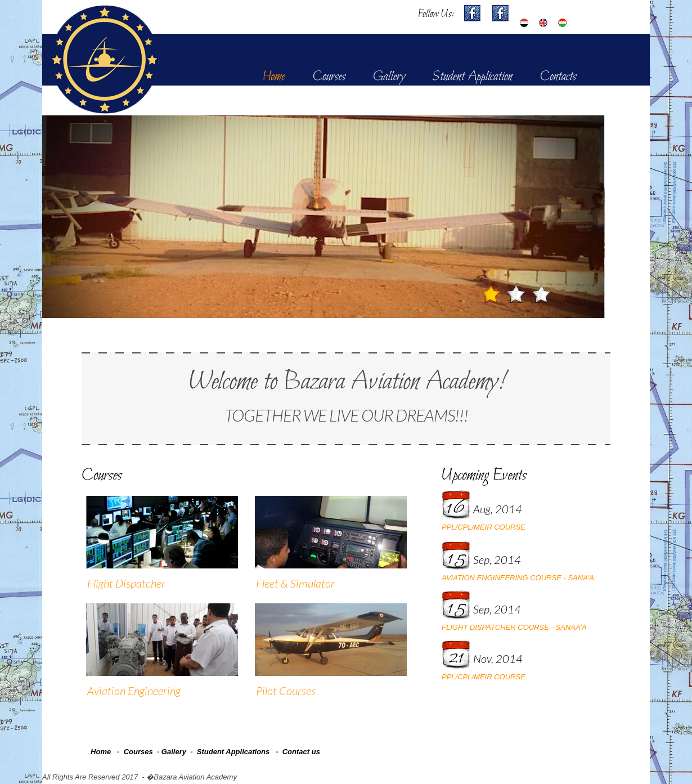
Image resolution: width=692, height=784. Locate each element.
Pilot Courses (286, 691)
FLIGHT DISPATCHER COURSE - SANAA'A (514, 627)
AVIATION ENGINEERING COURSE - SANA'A (518, 578)
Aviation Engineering (134, 691)
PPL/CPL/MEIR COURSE (484, 527)
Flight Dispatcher (126, 583)
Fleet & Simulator (295, 583)
